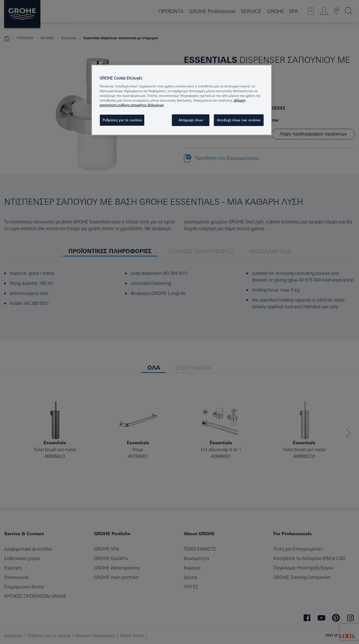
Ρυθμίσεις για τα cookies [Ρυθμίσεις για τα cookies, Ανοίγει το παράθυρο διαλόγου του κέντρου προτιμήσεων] (122, 120)
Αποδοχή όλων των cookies (239, 120)
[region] (182, 100)
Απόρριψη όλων (191, 120)
